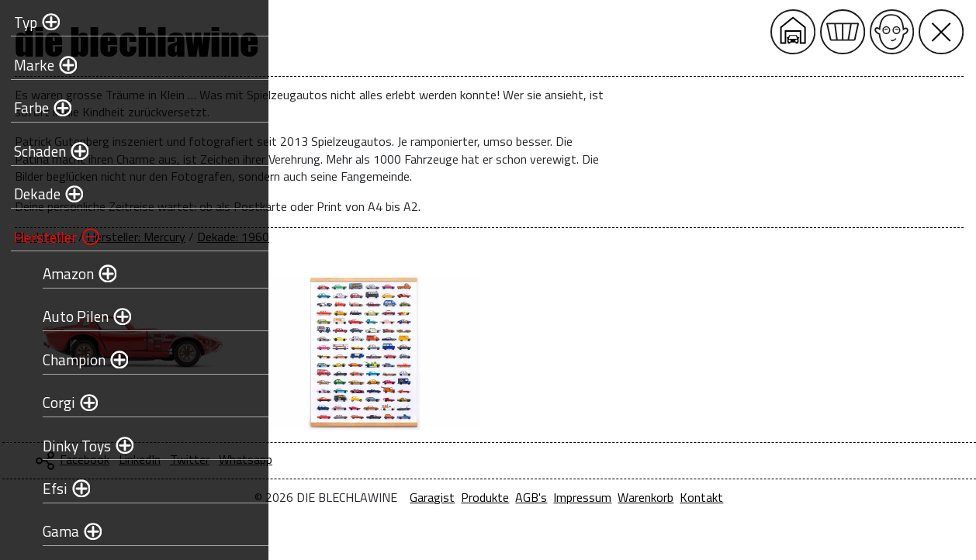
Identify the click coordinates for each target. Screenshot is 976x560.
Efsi (50, 488)
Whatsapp (507, 459)
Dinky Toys (72, 446)
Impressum (713, 497)
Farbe (27, 107)
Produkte (616, 497)
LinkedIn (401, 459)
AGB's (662, 497)
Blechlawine (306, 237)
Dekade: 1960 (495, 237)
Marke (29, 65)
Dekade (33, 194)
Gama (56, 531)
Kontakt (832, 497)
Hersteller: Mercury (398, 237)
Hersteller (41, 237)
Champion (69, 360)
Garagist (563, 497)
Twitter (451, 459)
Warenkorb (777, 497)
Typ (21, 22)
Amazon (64, 273)
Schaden (35, 151)
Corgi (54, 402)
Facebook (346, 459)
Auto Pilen (71, 316)
